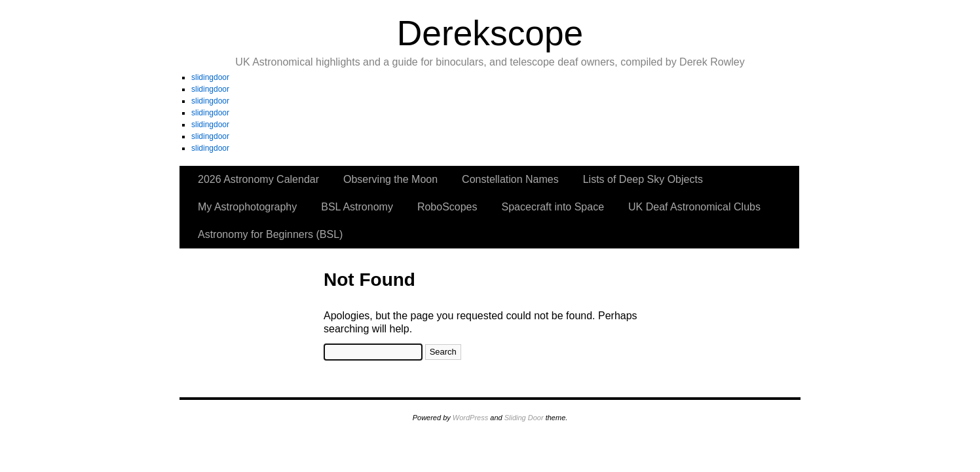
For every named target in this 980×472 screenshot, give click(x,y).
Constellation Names (510, 179)
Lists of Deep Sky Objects (643, 179)
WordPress (470, 418)
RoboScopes (447, 207)
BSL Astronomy (357, 207)
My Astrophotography (247, 207)
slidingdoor (210, 77)
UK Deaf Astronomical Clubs (694, 207)
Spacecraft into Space (553, 207)
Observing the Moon (390, 179)
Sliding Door (524, 418)
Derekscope (490, 33)
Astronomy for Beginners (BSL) (270, 234)
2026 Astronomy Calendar (258, 179)
